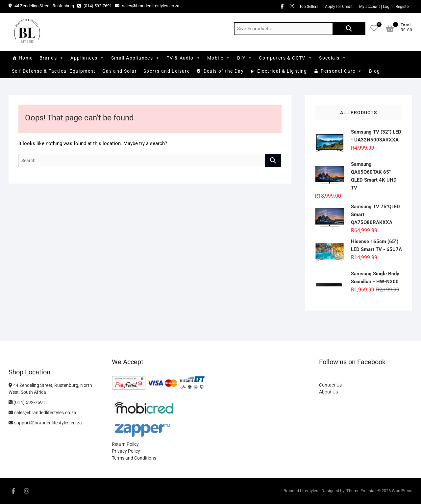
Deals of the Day (224, 71)
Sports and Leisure (167, 71)
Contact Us (330, 385)
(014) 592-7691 (95, 6)
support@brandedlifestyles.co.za (45, 423)
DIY (245, 58)
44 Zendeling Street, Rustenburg (41, 6)
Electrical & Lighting (282, 71)
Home (26, 58)
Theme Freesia (360, 491)
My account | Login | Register (384, 7)
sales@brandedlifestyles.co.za (147, 6)
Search (349, 29)
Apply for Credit (339, 7)
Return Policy (125, 444)
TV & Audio (184, 58)
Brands (52, 58)
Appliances (87, 58)
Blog (375, 71)
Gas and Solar (120, 71)
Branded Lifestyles (301, 491)
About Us (328, 392)
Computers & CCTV (286, 58)
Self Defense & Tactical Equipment (54, 71)
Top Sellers (309, 7)
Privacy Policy (126, 451)
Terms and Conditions (134, 458)
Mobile (219, 58)
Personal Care (342, 71)
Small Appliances (136, 58)
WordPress (402, 491)
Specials (333, 58)
